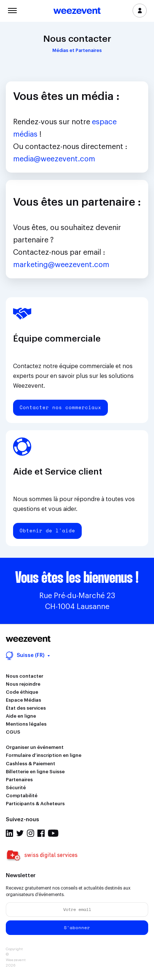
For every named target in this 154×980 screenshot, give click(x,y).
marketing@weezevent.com (61, 265)
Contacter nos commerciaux (60, 407)
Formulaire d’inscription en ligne (44, 755)
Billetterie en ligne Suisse (35, 772)
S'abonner (77, 927)
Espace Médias (23, 700)
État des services (26, 708)
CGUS (13, 732)
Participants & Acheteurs (35, 804)
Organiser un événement (35, 747)
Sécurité (16, 788)
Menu (12, 10)
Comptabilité (22, 796)
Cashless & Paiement (31, 764)
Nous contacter (25, 676)
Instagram (31, 833)
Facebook (41, 833)
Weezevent (77, 11)
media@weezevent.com (54, 159)
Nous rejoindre (23, 684)
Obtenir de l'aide (47, 531)
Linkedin (9, 833)
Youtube (53, 833)
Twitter (20, 833)
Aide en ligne (21, 716)
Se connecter (140, 11)
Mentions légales (26, 724)
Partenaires (19, 780)
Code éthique (22, 692)
